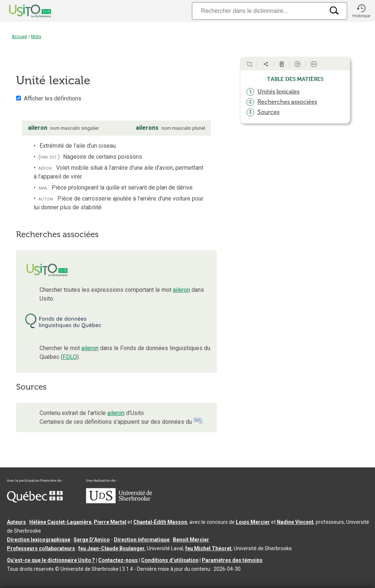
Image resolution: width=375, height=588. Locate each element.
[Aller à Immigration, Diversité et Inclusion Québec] (35, 501)
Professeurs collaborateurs (41, 548)
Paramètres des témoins (232, 560)
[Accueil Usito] (22, 11)
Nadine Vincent (295, 522)
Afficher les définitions (53, 98)
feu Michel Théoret (208, 548)
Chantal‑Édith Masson (160, 522)
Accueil (19, 37)
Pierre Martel (110, 522)
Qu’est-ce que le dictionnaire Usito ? (51, 560)
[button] (361, 11)
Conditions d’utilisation (170, 560)
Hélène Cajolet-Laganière (60, 522)
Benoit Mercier (191, 540)
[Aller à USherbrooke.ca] (119, 501)
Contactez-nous (118, 560)
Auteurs (16, 522)
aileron (181, 290)
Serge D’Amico (92, 540)
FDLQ (70, 357)
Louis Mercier (253, 522)
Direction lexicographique (39, 540)
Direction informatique (142, 540)
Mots (36, 37)
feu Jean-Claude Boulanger (112, 548)
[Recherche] (258, 11)
